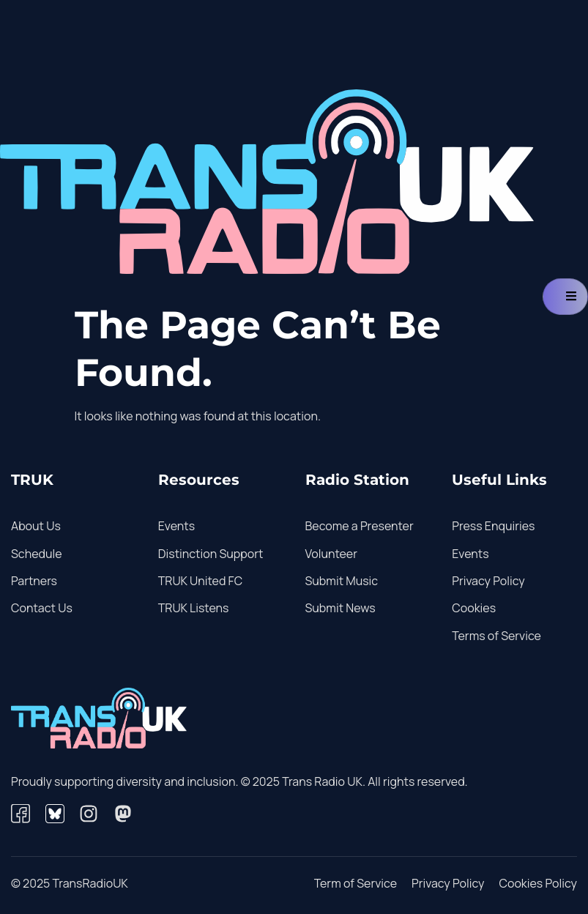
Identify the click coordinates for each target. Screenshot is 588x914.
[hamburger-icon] (565, 297)
